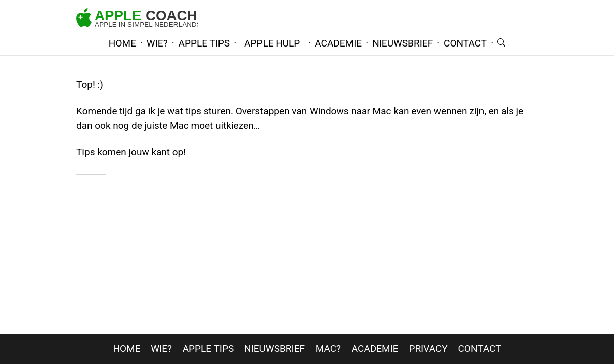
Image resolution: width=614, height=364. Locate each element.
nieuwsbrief (403, 43)
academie (338, 43)
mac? (328, 349)
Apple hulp (272, 43)
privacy (428, 349)
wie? (157, 43)
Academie (375, 349)
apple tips (204, 43)
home (122, 43)
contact (465, 43)
